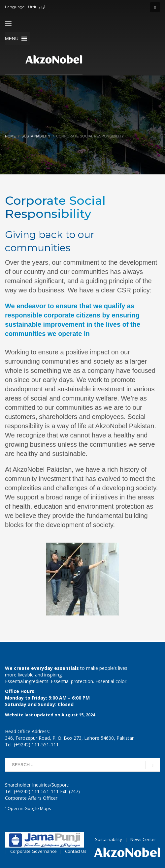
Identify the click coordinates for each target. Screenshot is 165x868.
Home (10, 136)
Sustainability (36, 136)
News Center (144, 839)
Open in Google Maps (28, 808)
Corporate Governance (33, 851)
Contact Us (76, 851)
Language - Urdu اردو (25, 7)
